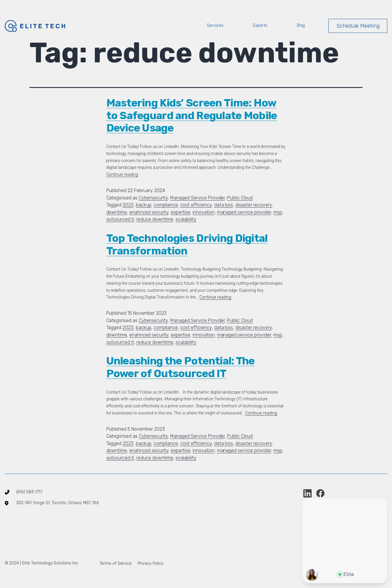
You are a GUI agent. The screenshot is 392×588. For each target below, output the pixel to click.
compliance (166, 205)
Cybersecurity (153, 198)
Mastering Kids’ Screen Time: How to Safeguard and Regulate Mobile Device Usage (192, 115)
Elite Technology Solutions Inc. (50, 563)
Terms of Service (116, 563)
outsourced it (120, 219)
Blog (301, 25)
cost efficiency (196, 205)
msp (278, 212)
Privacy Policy (150, 563)
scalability (186, 219)
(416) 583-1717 (29, 492)
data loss (224, 205)
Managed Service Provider (198, 198)
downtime (117, 212)
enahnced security (149, 212)
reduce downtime (155, 219)
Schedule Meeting (358, 26)
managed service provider (244, 212)
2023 (128, 205)
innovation (204, 212)
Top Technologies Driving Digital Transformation (187, 244)
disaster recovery (254, 205)
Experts (260, 25)
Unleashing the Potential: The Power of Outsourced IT (181, 367)
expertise (181, 212)
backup (144, 205)
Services (215, 25)
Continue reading (122, 175)
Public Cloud (240, 198)
